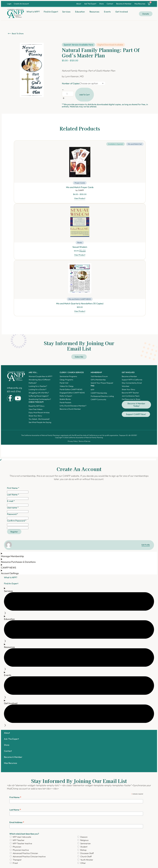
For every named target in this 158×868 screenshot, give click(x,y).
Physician (17, 848)
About (79, 4)
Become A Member (124, 4)
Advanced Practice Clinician (25, 855)
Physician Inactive (21, 851)
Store (101, 4)
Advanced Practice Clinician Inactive (29, 858)
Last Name (15, 811)
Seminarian (85, 845)
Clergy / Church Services (72, 373)
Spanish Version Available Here (78, 45)
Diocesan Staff (87, 855)
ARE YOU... (33, 373)
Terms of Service (84, 442)
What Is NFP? (11, 579)
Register (15, 533)
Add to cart (84, 95)
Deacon (84, 838)
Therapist (17, 861)
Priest (15, 864)
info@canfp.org (14, 389)
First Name (15, 799)
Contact (110, 4)
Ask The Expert (90, 4)
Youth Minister (87, 861)
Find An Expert (11, 585)
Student (84, 848)
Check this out (36, 403)
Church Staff (86, 858)
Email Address (17, 824)
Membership (96, 373)
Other (83, 864)
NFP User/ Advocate (22, 838)
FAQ (92, 387)
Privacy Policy (73, 442)
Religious (84, 841)
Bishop (83, 851)
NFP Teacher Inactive (22, 845)
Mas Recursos (140, 4)
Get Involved (128, 373)
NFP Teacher (19, 841)
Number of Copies (71, 84)
